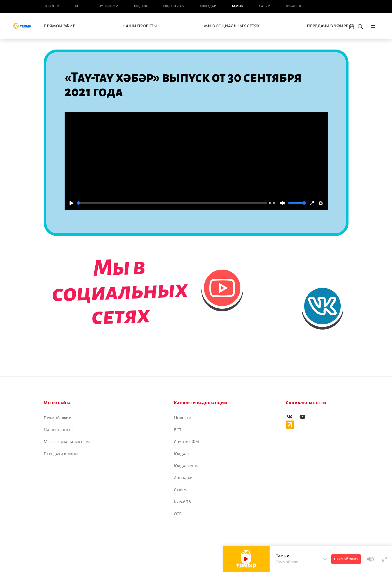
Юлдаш (141, 6)
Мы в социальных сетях (232, 26)
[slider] (172, 203)
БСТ (78, 6)
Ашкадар (208, 6)
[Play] (71, 203)
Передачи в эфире (328, 26)
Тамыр (237, 6)
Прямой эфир (60, 26)
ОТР (178, 514)
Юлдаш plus (173, 6)
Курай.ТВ (293, 6)
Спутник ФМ (107, 6)
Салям (265, 6)
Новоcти (52, 6)
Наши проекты (140, 26)
